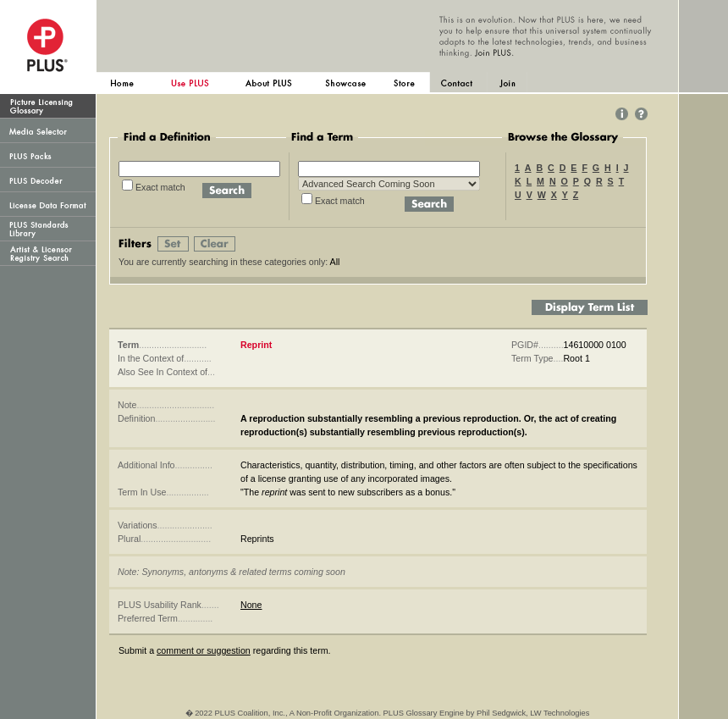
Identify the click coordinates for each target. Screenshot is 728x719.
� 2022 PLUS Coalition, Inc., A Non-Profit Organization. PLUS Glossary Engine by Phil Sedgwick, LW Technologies (388, 713)
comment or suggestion (204, 650)
